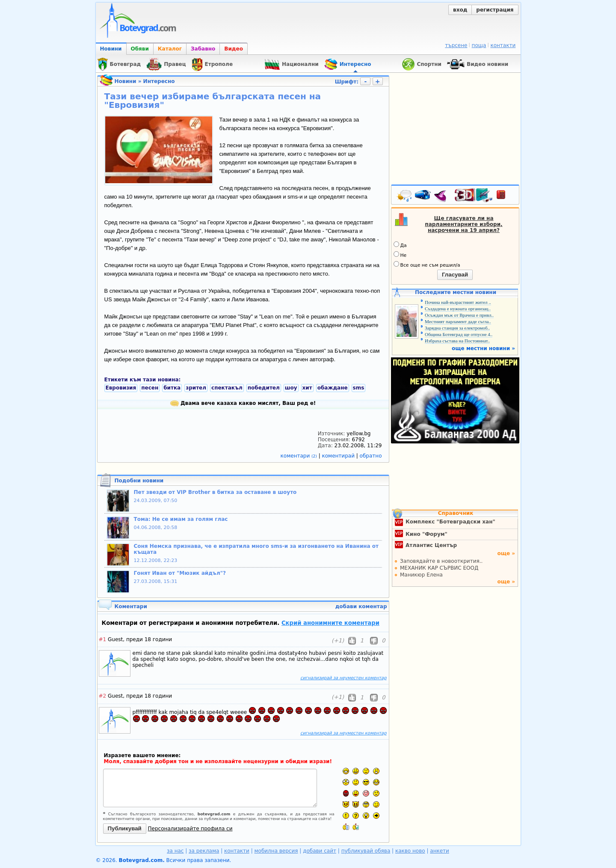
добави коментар (361, 606)
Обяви (140, 49)
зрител (196, 388)
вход (460, 10)
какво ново (410, 851)
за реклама (204, 851)
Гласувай (455, 275)
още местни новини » (483, 348)
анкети (440, 851)
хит (307, 388)
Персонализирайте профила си (190, 829)
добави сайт (320, 851)
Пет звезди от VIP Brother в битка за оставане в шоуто (215, 492)
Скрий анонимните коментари (330, 623)
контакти (503, 45)
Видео (234, 49)
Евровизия (121, 388)
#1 (103, 639)
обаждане (333, 388)
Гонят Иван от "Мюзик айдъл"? (180, 573)
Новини (111, 49)
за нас (175, 851)
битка (172, 388)
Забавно (203, 49)
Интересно (159, 81)
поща (479, 45)
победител (264, 388)
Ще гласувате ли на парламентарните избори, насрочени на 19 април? (463, 224)
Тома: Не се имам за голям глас (181, 519)
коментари (300, 456)
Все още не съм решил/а (427, 265)
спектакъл (227, 388)
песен (150, 388)
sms (359, 388)
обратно (371, 456)
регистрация (495, 10)
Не (400, 255)
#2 (103, 696)
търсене (456, 45)
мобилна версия (276, 851)
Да (400, 245)
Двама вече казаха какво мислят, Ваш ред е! (243, 403)
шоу (291, 388)
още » (506, 553)
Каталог (170, 49)
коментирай (339, 456)
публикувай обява (366, 851)
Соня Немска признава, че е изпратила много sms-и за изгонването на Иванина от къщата (256, 549)
